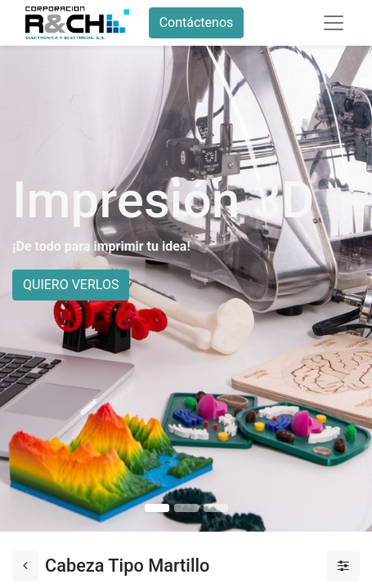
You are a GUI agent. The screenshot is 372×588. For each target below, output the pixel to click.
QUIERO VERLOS (71, 285)
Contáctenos (197, 22)
